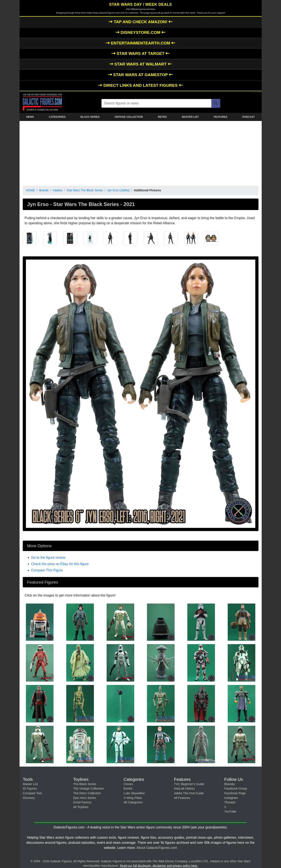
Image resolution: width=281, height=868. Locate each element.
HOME (31, 190)
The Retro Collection (87, 793)
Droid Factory (82, 802)
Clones (128, 784)
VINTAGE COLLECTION (129, 117)
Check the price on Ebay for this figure (60, 564)
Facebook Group (236, 788)
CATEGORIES (57, 117)
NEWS (30, 117)
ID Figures (30, 788)
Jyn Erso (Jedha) (119, 190)
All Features (182, 798)
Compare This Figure (47, 570)
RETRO (162, 117)
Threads (230, 802)
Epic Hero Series (85, 798)
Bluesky (230, 784)
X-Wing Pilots (133, 798)
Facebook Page (235, 793)
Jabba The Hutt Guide (189, 793)
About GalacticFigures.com (157, 848)
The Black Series (85, 784)
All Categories (133, 802)
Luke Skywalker (134, 793)
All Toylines (81, 807)
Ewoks (128, 788)
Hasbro (58, 190)
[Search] (216, 103)
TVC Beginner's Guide (189, 784)
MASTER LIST (190, 117)
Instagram (231, 798)
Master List (30, 784)
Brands (44, 190)
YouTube (230, 811)
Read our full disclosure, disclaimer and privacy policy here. (159, 866)
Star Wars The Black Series (85, 190)
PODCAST (249, 117)
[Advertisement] (141, 152)
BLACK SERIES (90, 117)
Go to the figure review (48, 558)
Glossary (29, 798)
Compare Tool (32, 793)
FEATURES (220, 117)
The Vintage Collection (89, 788)
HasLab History (184, 788)
